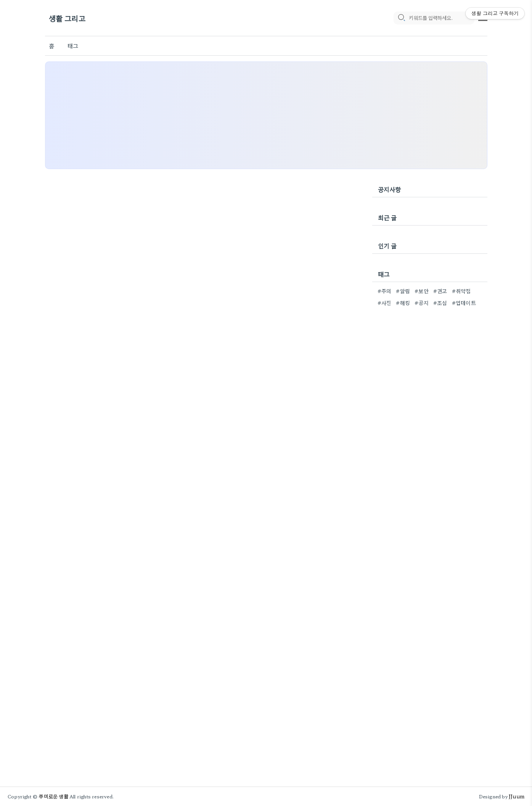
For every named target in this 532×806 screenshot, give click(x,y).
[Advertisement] (266, 115)
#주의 (385, 291)
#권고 (440, 291)
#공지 (422, 303)
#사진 (385, 303)
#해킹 (403, 303)
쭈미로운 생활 (53, 796)
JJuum (517, 796)
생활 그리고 (67, 18)
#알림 (403, 291)
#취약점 (461, 291)
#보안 (422, 291)
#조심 (440, 303)
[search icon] (401, 18)
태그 (73, 46)
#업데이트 (464, 303)
